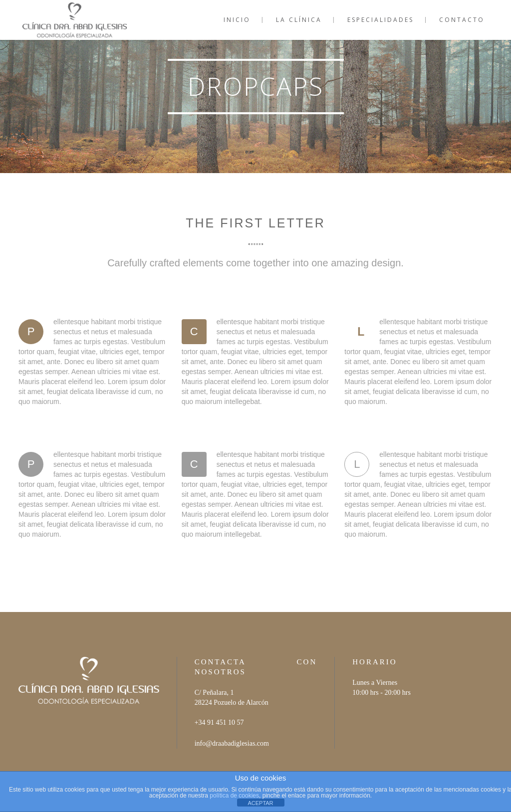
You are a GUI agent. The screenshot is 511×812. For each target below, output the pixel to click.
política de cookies (234, 796)
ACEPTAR (260, 803)
